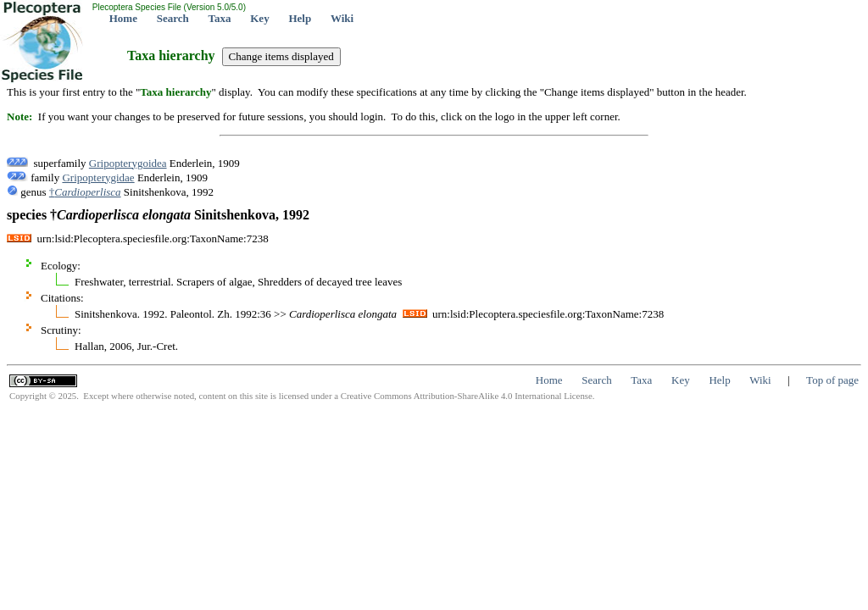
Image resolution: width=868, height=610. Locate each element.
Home (123, 18)
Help (300, 18)
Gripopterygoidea (128, 163)
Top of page (832, 380)
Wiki (342, 18)
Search (173, 18)
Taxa (220, 18)
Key (259, 18)
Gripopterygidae (98, 177)
